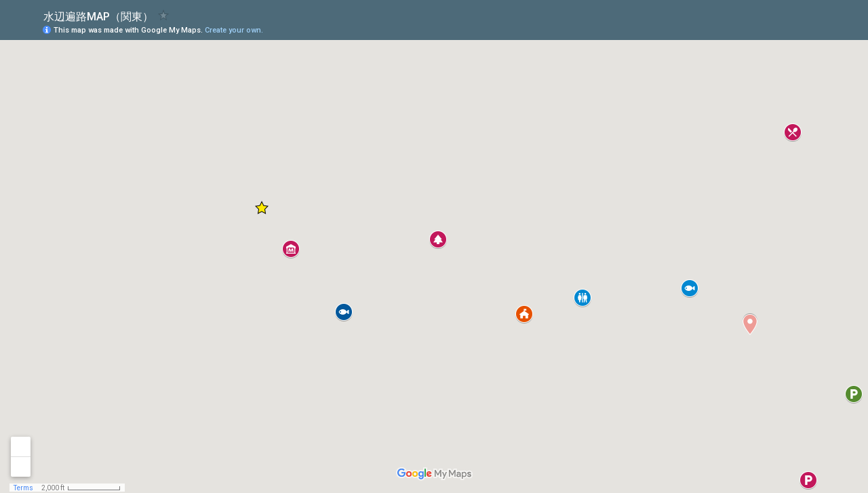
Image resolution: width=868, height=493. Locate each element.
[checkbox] (164, 15)
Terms (23, 488)
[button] (804, 29)
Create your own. (234, 30)
